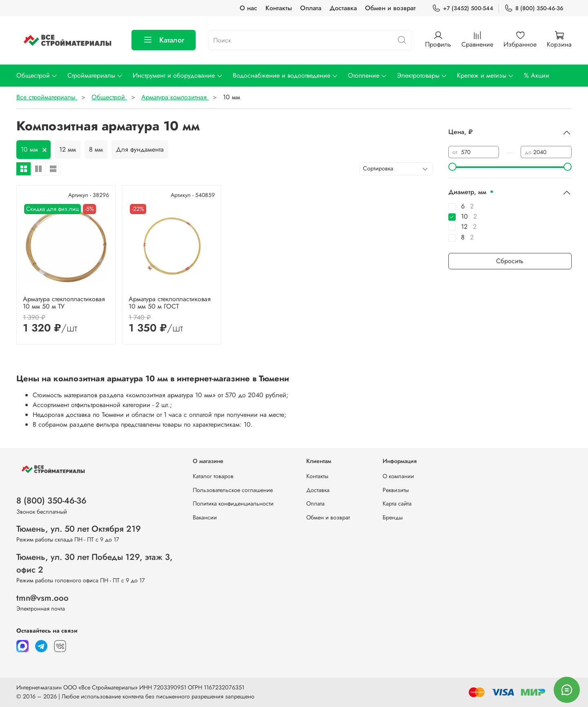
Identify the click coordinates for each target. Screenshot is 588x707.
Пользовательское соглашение (233, 490)
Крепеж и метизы (486, 75)
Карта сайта (397, 503)
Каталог (164, 40)
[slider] (452, 167)
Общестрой (37, 75)
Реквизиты (396, 490)
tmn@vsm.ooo (42, 598)
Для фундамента (140, 149)
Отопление (367, 75)
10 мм (29, 149)
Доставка (343, 8)
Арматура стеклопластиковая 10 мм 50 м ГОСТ (170, 303)
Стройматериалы (95, 75)
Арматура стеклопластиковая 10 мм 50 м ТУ (64, 303)
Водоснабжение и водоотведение (285, 75)
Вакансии (205, 517)
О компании (398, 476)
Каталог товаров (213, 476)
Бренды (393, 517)
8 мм (96, 149)
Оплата (311, 8)
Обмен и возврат (390, 8)
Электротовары (422, 75)
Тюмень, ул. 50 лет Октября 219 (79, 529)
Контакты (279, 8)
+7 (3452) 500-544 (463, 8)
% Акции (537, 75)
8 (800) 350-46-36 (534, 8)
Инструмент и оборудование (178, 75)
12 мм (68, 149)
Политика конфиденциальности (233, 503)
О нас (248, 8)
